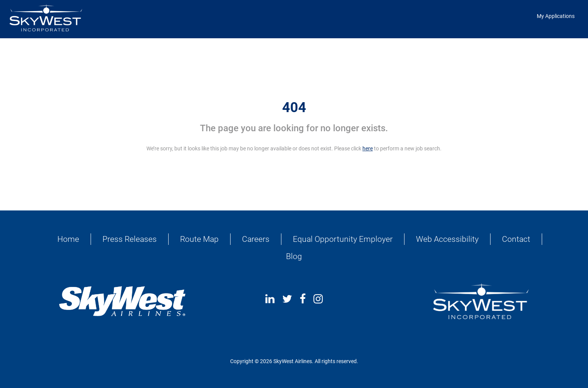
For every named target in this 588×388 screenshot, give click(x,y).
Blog (294, 256)
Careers (256, 239)
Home (68, 239)
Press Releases (130, 239)
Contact (516, 239)
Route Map (199, 239)
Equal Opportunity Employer (343, 239)
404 (294, 108)
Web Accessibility (447, 239)
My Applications (556, 16)
